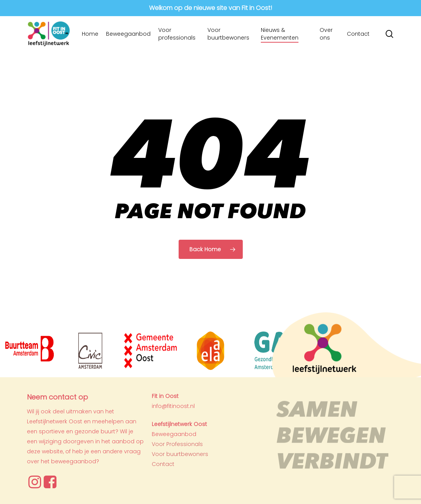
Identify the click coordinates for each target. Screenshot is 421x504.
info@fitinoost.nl (173, 406)
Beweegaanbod (174, 434)
